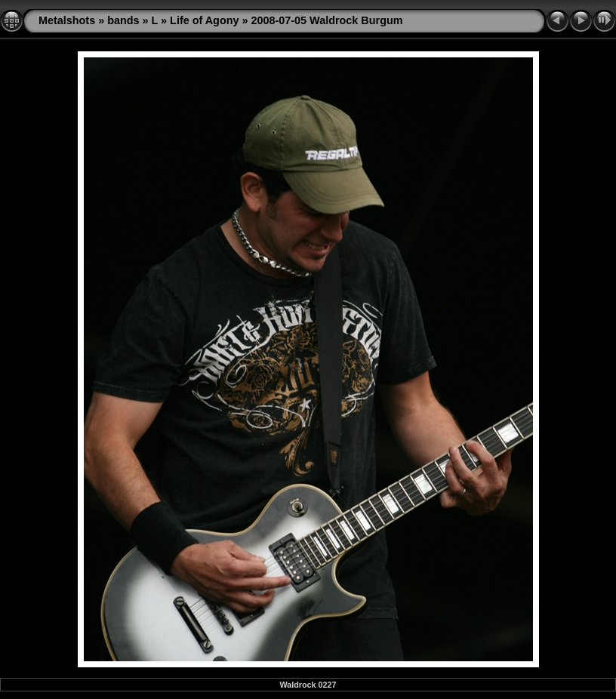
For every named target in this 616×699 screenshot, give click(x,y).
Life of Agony (204, 20)
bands (123, 20)
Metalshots (67, 20)
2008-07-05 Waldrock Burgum (327, 20)
